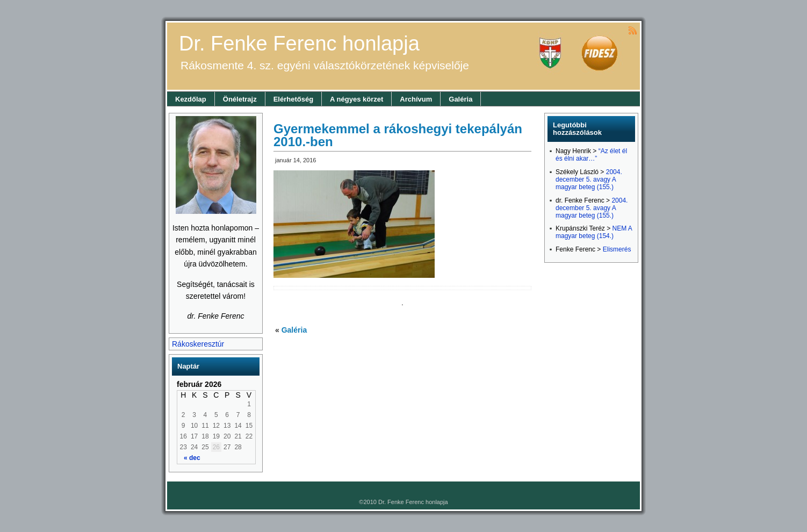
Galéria (460, 99)
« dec (192, 458)
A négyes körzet (356, 99)
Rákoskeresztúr (198, 344)
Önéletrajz (240, 99)
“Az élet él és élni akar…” (591, 155)
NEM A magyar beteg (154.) (594, 232)
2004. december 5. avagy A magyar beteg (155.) (589, 179)
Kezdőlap (191, 99)
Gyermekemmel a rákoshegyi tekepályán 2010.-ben (398, 135)
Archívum (416, 99)
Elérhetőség (293, 99)
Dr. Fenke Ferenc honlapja (299, 44)
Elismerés (617, 249)
